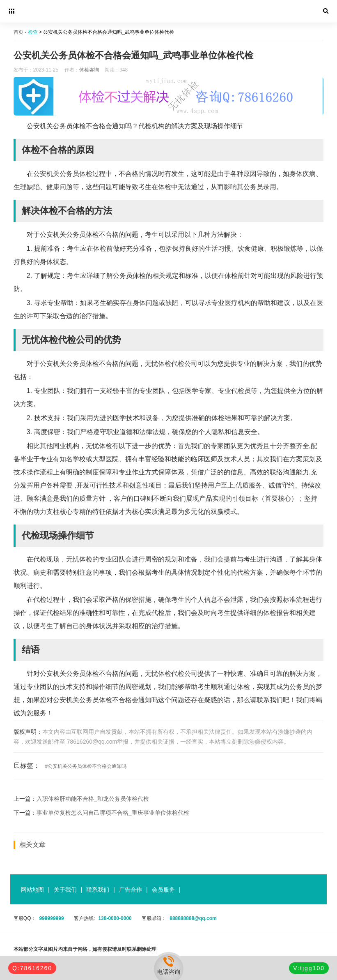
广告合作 (131, 890)
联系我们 (98, 890)
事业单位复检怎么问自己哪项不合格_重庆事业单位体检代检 (113, 813)
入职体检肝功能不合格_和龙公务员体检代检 (93, 799)
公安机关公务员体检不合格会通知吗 (87, 766)
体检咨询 (89, 70)
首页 (18, 32)
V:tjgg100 (309, 968)
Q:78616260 (32, 968)
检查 (33, 32)
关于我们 (65, 890)
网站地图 (32, 890)
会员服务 (163, 890)
